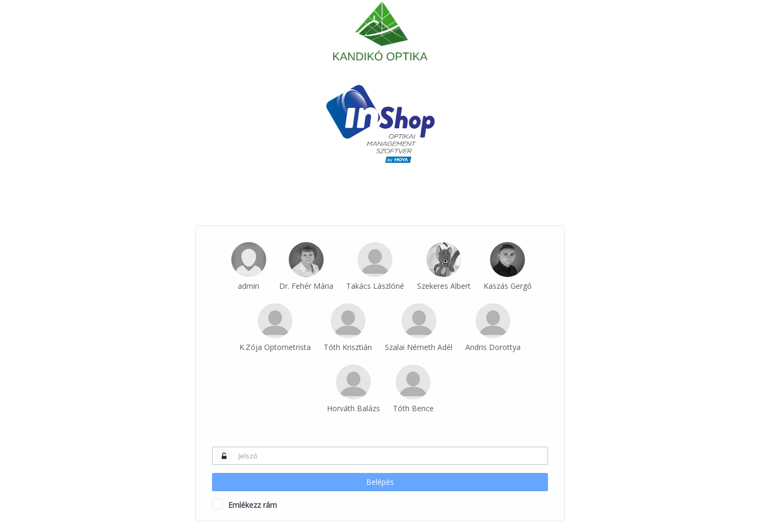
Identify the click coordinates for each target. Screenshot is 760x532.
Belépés (380, 482)
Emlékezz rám (244, 505)
